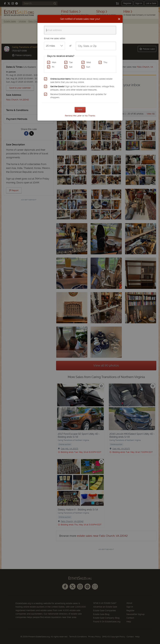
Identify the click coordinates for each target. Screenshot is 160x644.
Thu (105, 62)
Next (80, 110)
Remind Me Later (73, 116)
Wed (89, 62)
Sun (88, 67)
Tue (71, 62)
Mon (54, 62)
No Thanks (90, 116)
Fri (53, 67)
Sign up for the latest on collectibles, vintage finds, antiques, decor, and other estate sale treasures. (82, 88)
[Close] (119, 19)
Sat (71, 67)
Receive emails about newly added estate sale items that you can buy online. (81, 80)
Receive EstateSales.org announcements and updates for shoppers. (78, 96)
